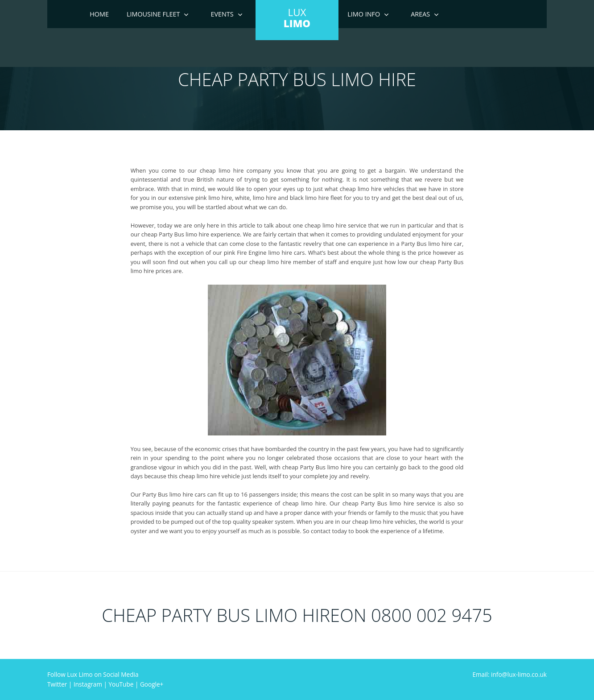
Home (99, 14)
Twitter (57, 684)
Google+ (152, 684)
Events (222, 14)
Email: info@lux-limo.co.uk (509, 674)
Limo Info (364, 14)
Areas (420, 14)
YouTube (121, 684)
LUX (297, 18)
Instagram (88, 684)
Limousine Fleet (153, 14)
